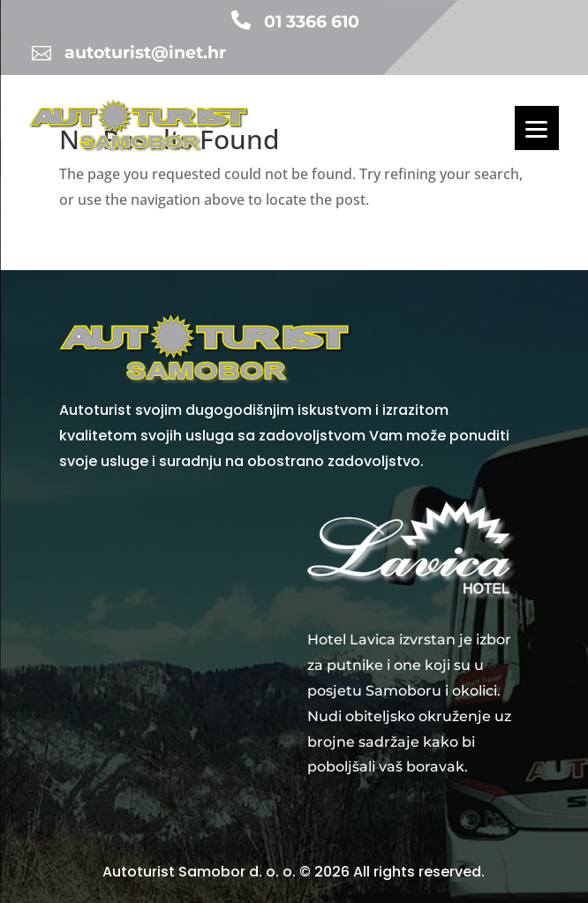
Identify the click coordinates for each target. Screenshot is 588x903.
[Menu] (537, 128)
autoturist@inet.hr (145, 53)
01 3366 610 (312, 22)
